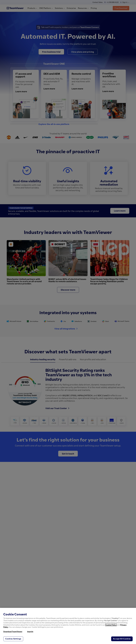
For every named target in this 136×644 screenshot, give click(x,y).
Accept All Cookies (122, 639)
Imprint (30, 631)
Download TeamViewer (13, 631)
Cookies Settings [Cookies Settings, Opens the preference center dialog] (13, 639)
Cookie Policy (111, 625)
